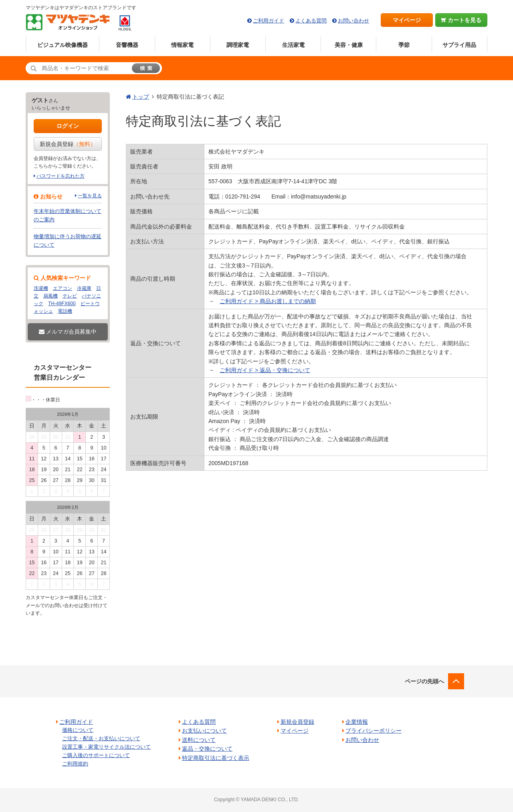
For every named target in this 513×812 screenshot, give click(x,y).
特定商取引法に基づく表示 (216, 758)
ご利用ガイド (269, 21)
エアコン (63, 288)
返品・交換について (207, 749)
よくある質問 (311, 21)
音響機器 (127, 45)
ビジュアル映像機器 (63, 45)
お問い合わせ (353, 21)
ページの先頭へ (424, 681)
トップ (141, 97)
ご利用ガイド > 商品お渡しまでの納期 (268, 301)
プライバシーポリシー (374, 731)
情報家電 (182, 45)
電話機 (65, 311)
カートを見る (461, 20)
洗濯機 (41, 288)
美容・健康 (349, 45)
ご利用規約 (75, 764)
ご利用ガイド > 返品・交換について (265, 370)
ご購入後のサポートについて (96, 755)
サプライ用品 (459, 45)
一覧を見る (90, 196)
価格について (78, 730)
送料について (199, 740)
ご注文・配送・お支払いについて (101, 738)
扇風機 (50, 296)
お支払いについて (204, 731)
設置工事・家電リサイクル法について (106, 747)
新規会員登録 (68, 144)
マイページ (407, 20)
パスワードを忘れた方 (61, 176)
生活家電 (293, 45)
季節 (404, 45)
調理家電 (238, 45)
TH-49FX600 (62, 304)
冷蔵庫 (84, 288)
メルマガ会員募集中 (68, 332)
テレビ (70, 296)
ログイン (68, 126)
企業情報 (357, 722)
